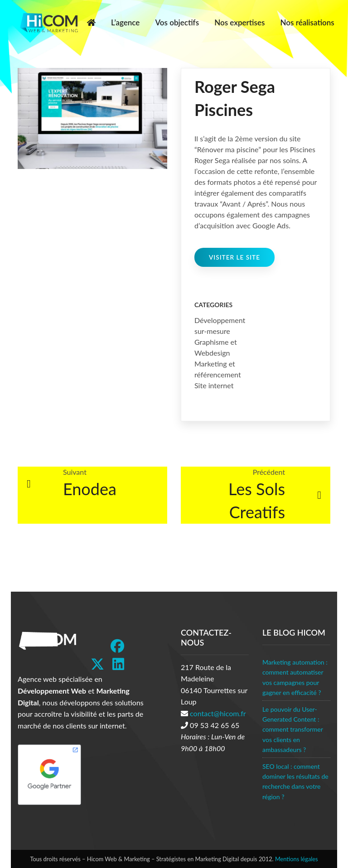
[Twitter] (97, 664)
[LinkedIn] (118, 664)
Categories (213, 305)
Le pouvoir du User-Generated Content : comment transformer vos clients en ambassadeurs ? (293, 730)
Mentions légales (297, 859)
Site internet (214, 385)
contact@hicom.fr (218, 713)
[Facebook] (117, 646)
